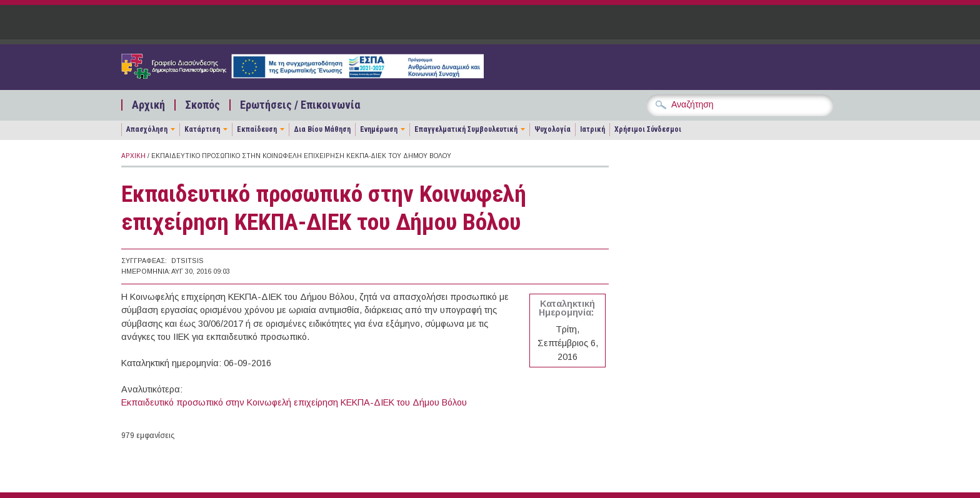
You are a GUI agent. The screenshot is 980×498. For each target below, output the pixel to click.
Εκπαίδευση (257, 129)
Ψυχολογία (552, 129)
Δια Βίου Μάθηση (322, 129)
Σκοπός (202, 105)
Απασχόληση (147, 129)
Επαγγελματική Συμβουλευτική (466, 129)
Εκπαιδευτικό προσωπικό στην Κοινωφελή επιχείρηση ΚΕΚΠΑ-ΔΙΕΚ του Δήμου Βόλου (294, 402)
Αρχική (148, 105)
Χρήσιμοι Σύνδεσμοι (648, 129)
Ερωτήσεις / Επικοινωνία (300, 105)
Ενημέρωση (379, 129)
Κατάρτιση (202, 129)
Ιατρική (592, 129)
